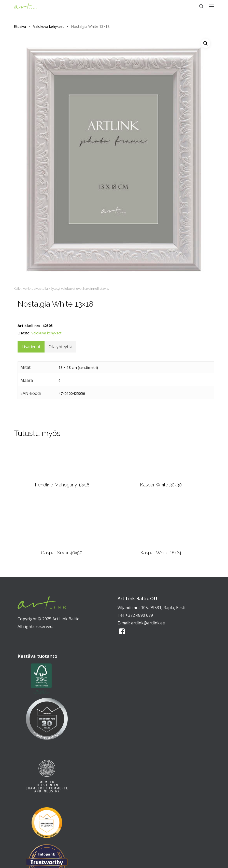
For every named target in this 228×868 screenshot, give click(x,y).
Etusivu (20, 26)
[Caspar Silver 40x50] (62, 522)
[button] (211, 6)
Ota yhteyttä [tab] (60, 347)
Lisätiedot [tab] (31, 347)
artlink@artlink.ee (148, 623)
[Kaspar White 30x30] (161, 462)
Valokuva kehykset (48, 26)
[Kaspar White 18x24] (161, 522)
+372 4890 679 (139, 615)
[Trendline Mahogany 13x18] (62, 462)
